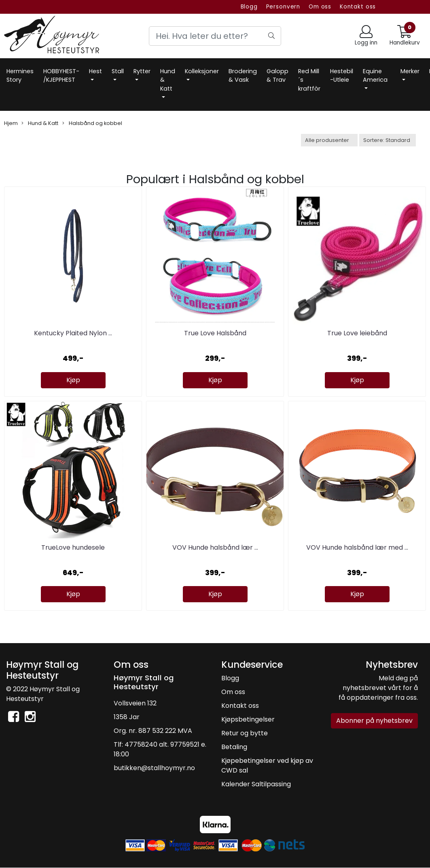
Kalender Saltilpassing (256, 784)
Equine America (375, 76)
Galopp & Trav (277, 76)
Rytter (142, 71)
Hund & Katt (168, 80)
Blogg (249, 7)
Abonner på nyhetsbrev (374, 721)
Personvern (283, 7)
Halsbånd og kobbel (92, 123)
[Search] (215, 36)
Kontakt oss (358, 7)
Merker (410, 71)
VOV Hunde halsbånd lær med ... (357, 547)
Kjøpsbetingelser (248, 719)
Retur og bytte (245, 733)
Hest (95, 71)
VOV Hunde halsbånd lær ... (215, 547)
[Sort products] (388, 140)
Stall (118, 71)
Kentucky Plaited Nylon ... (73, 333)
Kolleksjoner (202, 71)
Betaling (234, 747)
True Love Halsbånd (215, 333)
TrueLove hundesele (73, 547)
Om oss (320, 7)
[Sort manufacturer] (329, 140)
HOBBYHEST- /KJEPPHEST (61, 76)
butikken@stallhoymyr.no (154, 768)
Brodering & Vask (243, 76)
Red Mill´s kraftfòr (309, 80)
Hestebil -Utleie (342, 76)
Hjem (11, 123)
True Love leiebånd (357, 333)
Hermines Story (20, 76)
